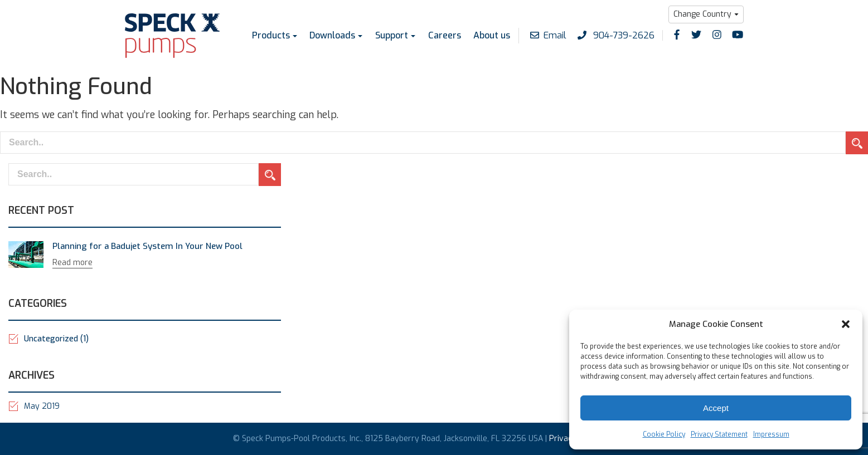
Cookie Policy (664, 434)
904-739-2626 (616, 35)
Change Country (702, 14)
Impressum (771, 434)
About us (492, 35)
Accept (716, 408)
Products (270, 35)
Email (548, 35)
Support (392, 35)
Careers (444, 35)
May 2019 (42, 406)
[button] (846, 324)
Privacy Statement (719, 434)
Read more (72, 263)
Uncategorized (56, 339)
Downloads (332, 35)
